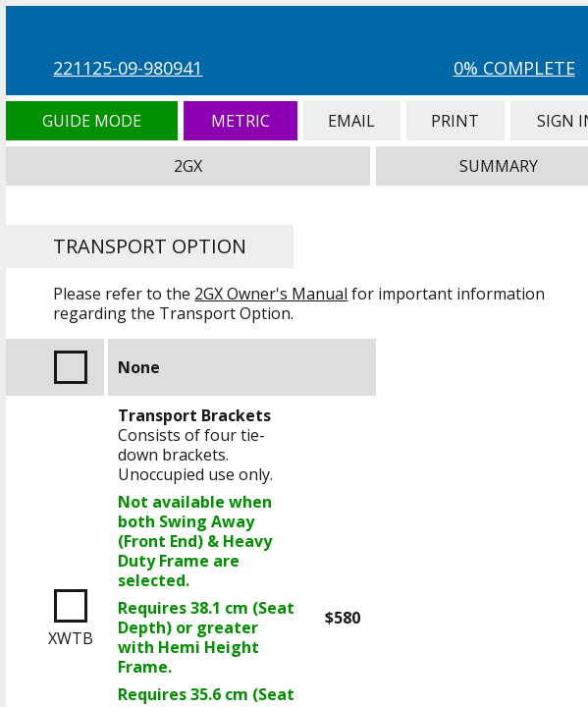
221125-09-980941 (128, 68)
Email (352, 121)
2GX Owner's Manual (271, 294)
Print (455, 121)
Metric (241, 121)
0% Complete (514, 68)
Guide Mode (91, 121)
